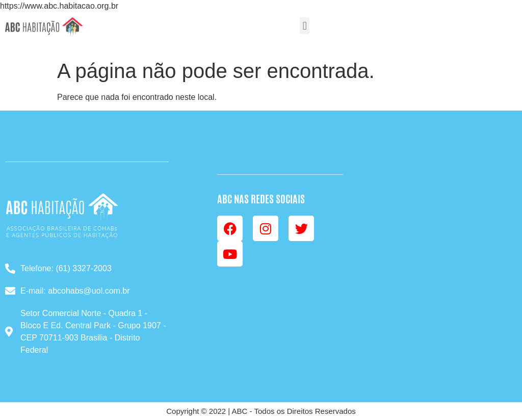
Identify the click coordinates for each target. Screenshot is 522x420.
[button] (305, 26)
